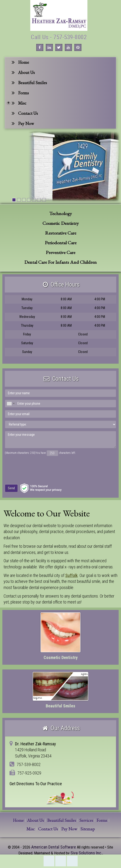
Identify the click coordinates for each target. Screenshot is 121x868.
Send (11, 488)
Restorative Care (61, 233)
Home (20, 62)
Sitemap (88, 829)
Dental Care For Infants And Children (60, 262)
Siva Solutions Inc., (87, 853)
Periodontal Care (61, 243)
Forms (20, 93)
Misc (16, 103)
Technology (61, 214)
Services (86, 820)
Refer (72, 861)
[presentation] (34, 468)
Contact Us (25, 113)
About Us (23, 72)
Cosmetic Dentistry (61, 223)
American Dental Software (54, 847)
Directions (61, 861)
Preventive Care (60, 252)
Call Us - (42, 37)
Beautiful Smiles (29, 83)
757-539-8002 (49, 861)
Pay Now (23, 123)
